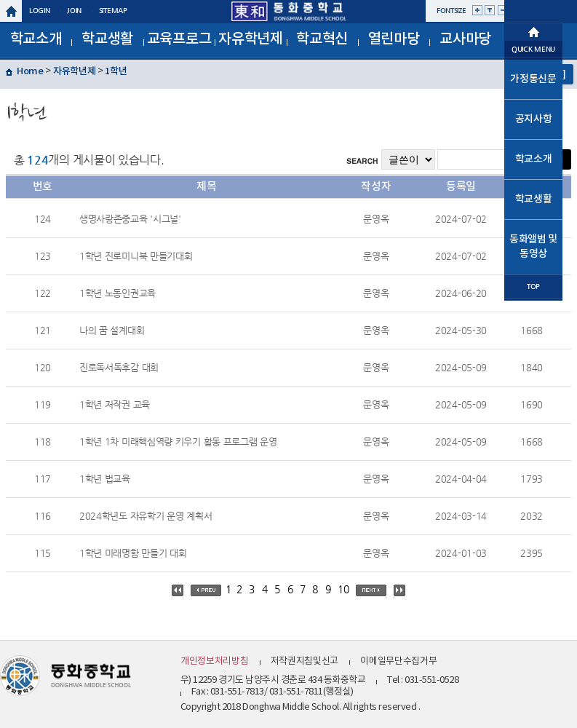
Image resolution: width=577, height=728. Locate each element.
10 (343, 589)
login (40, 11)
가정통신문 (533, 79)
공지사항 (534, 119)
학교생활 (107, 39)
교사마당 (465, 39)
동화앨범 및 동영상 (533, 246)
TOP (533, 286)
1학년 (116, 71)
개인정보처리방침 (215, 661)
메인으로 (533, 31)
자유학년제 (251, 39)
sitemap (113, 11)
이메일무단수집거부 (398, 661)
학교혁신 (322, 39)
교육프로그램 (179, 44)
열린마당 (394, 39)
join (74, 11)
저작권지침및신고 (305, 661)
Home (30, 71)
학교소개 (36, 39)
